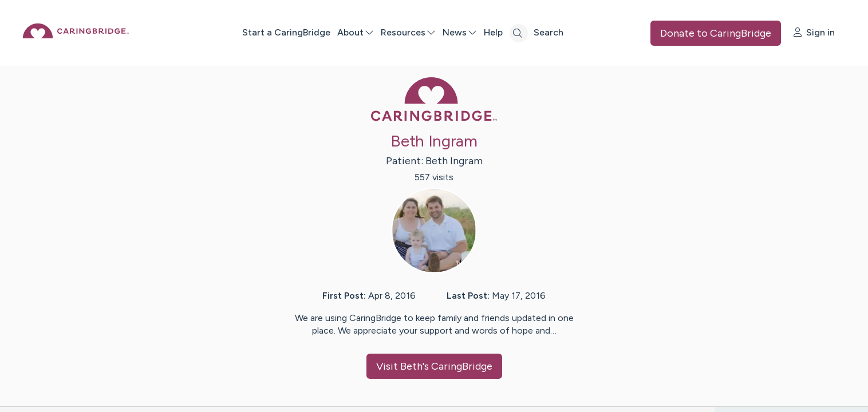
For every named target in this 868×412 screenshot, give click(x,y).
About (394, 32)
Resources (447, 32)
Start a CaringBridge (325, 32)
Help (532, 32)
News (498, 32)
